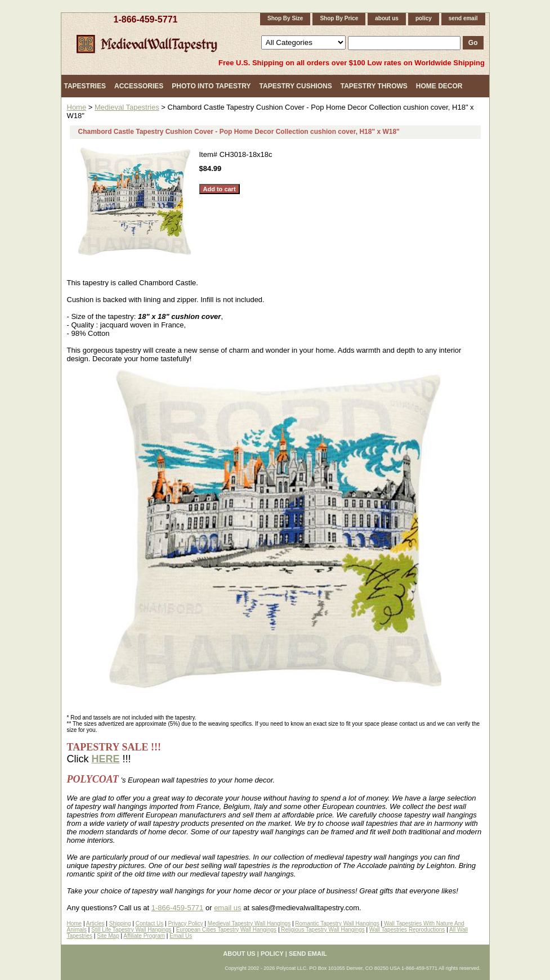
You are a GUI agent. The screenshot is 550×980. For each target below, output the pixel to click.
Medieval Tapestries (127, 107)
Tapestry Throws (374, 86)
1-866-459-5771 (146, 19)
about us (387, 18)
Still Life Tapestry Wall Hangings (131, 930)
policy (424, 18)
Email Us (181, 936)
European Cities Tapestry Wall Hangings (226, 930)
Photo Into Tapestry (211, 86)
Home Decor (439, 86)
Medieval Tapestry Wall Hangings (249, 923)
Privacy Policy (185, 923)
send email (463, 18)
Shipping (120, 923)
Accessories (139, 86)
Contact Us (149, 923)
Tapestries (85, 86)
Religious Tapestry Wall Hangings (322, 930)
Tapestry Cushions (296, 86)
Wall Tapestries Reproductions (407, 930)
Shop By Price (339, 18)
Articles (95, 923)
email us (227, 908)
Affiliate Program (144, 936)
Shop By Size (285, 18)
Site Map (108, 936)
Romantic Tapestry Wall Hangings (337, 923)
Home (77, 107)
